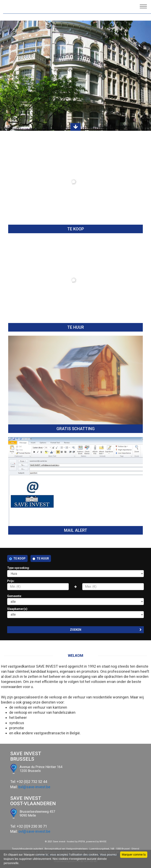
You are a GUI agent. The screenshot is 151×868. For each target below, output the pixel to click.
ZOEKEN (106, 630)
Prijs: (75, 585)
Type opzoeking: (75, 572)
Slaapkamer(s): (75, 613)
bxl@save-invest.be (34, 787)
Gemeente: (75, 600)
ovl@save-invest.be (34, 831)
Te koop (19, 558)
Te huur (43, 558)
